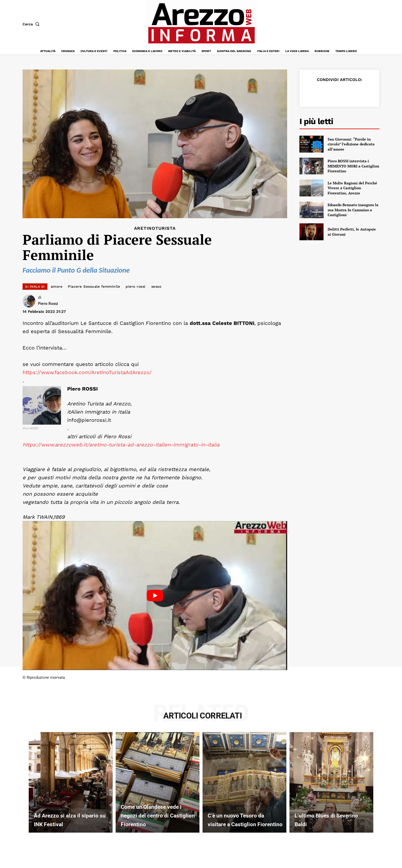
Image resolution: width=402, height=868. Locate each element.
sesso (156, 286)
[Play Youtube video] (155, 595)
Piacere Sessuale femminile (94, 286)
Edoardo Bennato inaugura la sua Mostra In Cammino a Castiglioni (353, 210)
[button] (32, 24)
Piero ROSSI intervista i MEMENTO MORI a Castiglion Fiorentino (353, 166)
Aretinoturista (155, 228)
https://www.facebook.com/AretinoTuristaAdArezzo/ (87, 372)
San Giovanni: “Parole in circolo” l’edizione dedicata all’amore (351, 144)
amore (57, 286)
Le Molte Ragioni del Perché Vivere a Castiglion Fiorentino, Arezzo (352, 188)
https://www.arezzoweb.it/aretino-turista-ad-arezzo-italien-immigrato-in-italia (121, 445)
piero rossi (136, 286)
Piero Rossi (48, 303)
